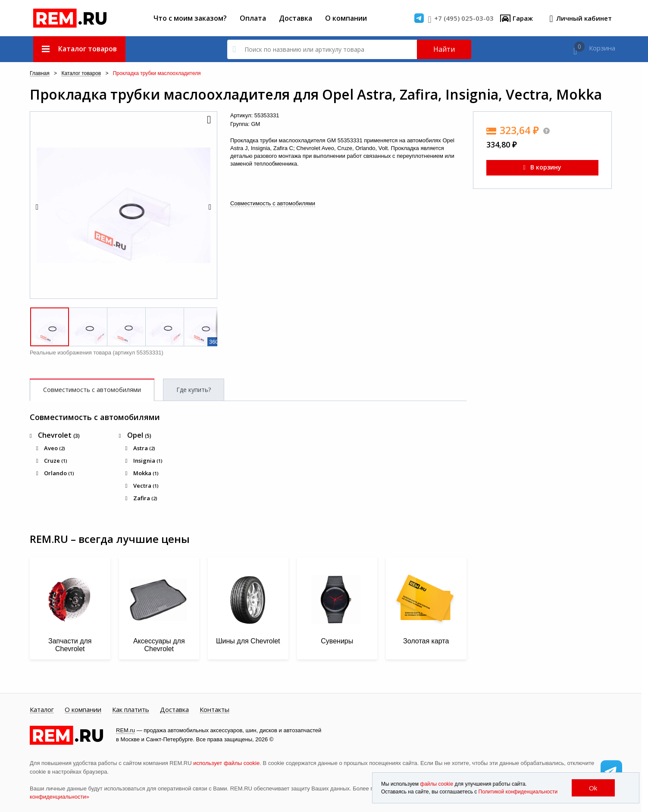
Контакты (214, 710)
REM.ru (125, 730)
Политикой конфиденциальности (518, 792)
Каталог (42, 710)
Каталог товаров (81, 74)
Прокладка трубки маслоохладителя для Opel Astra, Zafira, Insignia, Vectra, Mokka (316, 94)
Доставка (296, 18)
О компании (346, 18)
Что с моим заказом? (190, 18)
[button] (208, 120)
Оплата (253, 18)
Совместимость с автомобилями (273, 203)
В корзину (542, 167)
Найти (444, 49)
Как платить (131, 710)
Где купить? (194, 390)
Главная (40, 74)
